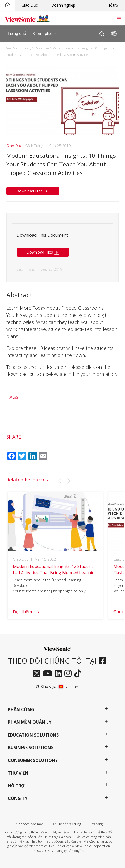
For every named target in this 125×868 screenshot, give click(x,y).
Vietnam (69, 687)
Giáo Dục (30, 5)
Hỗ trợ (113, 5)
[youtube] (49, 674)
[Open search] (102, 33)
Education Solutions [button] (33, 735)
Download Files (33, 191)
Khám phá (46, 34)
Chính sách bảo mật (28, 824)
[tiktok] (79, 674)
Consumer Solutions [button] (33, 760)
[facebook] (104, 661)
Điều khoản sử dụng (66, 824)
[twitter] (38, 674)
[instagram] (69, 674)
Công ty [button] (18, 798)
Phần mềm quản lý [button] (30, 722)
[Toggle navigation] (119, 18)
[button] (60, 481)
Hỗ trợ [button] (16, 786)
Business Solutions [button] (31, 748)
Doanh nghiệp (63, 5)
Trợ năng (96, 824)
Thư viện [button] (18, 773)
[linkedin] (60, 674)
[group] (55, 559)
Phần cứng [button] (21, 709)
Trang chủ (17, 33)
